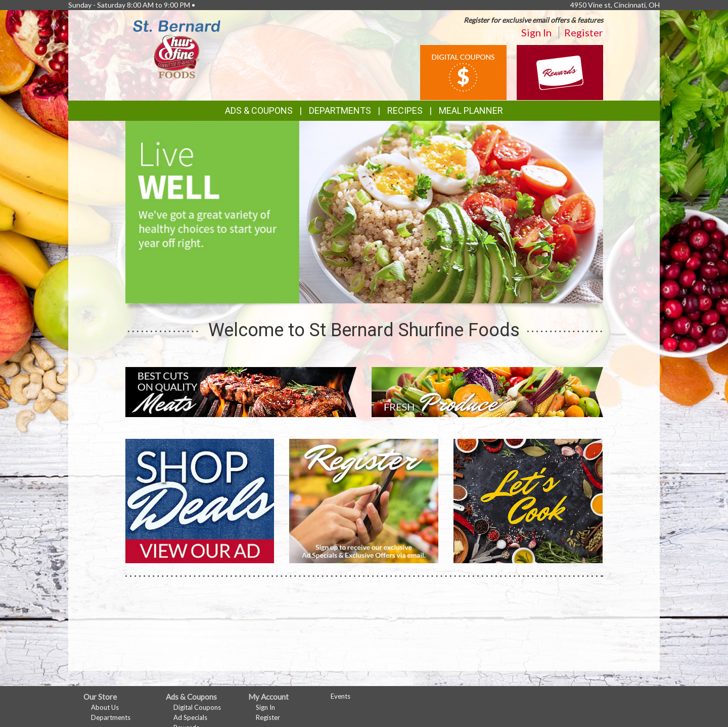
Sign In (536, 32)
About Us (105, 707)
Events (340, 696)
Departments (111, 717)
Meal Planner (471, 110)
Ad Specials (190, 717)
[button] (352, 294)
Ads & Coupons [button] (259, 110)
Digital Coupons (197, 707)
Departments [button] (340, 110)
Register (584, 32)
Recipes (405, 110)
